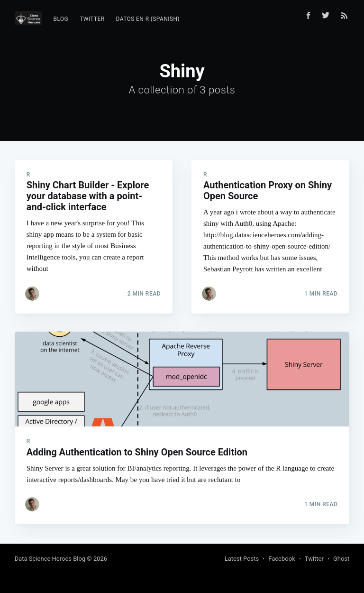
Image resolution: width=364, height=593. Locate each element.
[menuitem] (61, 19)
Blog (61, 19)
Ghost (341, 559)
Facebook (282, 559)
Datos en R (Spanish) (148, 19)
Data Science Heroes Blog (50, 559)
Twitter (92, 19)
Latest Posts (242, 559)
